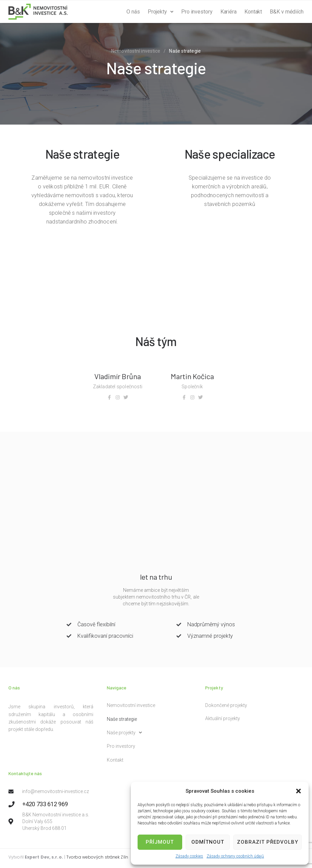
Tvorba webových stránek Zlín (97, 857)
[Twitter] (126, 397)
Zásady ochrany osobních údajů (235, 856)
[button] (298, 791)
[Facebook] (110, 397)
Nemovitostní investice (136, 51)
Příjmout (160, 842)
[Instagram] (118, 397)
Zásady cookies (189, 856)
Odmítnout (208, 842)
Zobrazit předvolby (268, 842)
